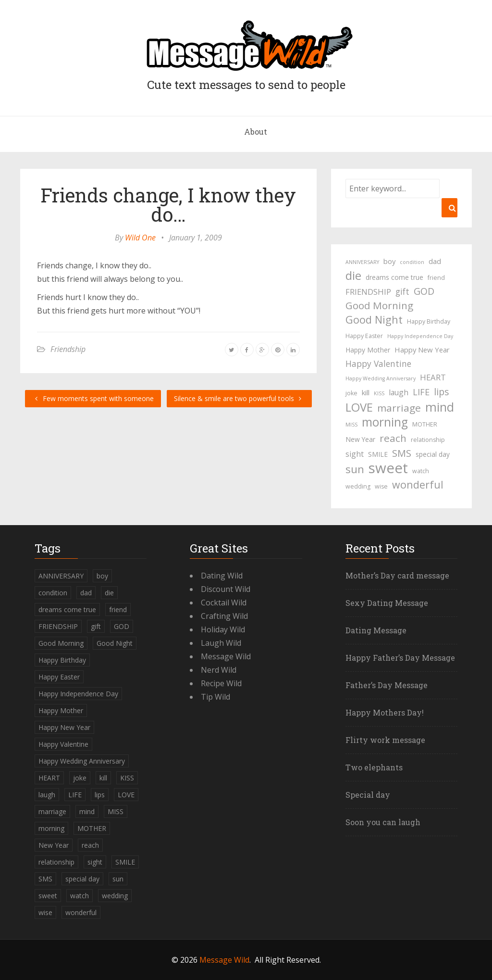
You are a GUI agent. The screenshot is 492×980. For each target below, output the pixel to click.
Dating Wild (222, 576)
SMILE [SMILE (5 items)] (378, 454)
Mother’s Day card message (397, 575)
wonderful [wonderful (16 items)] (418, 485)
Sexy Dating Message (387, 603)
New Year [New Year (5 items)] (360, 439)
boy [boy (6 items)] (389, 261)
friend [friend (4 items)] (436, 278)
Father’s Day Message (387, 685)
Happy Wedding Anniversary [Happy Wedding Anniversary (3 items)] (381, 378)
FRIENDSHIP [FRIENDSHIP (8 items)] (368, 292)
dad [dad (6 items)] (435, 261)
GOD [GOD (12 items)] (424, 291)
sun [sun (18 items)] (355, 469)
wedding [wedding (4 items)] (358, 486)
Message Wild (226, 656)
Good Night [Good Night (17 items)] (374, 320)
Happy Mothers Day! (385, 712)
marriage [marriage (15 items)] (399, 408)
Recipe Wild (221, 683)
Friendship (68, 349)
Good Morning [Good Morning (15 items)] (379, 305)
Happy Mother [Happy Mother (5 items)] (368, 350)
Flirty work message (385, 740)
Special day (368, 795)
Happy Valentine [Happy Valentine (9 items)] (378, 364)
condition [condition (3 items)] (412, 262)
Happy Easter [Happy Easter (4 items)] (364, 336)
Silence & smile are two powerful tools (239, 398)
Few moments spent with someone (93, 398)
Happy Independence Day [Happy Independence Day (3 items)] (420, 336)
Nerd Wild (219, 670)
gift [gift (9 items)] (402, 291)
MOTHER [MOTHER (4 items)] (425, 424)
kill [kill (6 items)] (366, 392)
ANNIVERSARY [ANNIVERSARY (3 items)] (362, 262)
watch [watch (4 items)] (421, 471)
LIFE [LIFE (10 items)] (421, 392)
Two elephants (374, 767)
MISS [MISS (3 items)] (351, 425)
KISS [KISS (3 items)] (379, 393)
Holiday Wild (223, 629)
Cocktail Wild (224, 603)
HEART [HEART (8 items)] (433, 377)
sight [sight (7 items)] (355, 454)
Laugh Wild (221, 643)
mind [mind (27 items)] (440, 407)
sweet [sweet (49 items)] (388, 468)
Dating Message (376, 630)
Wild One (140, 238)
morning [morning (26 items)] (385, 422)
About (256, 132)
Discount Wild (226, 589)
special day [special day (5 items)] (433, 454)
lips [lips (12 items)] (441, 392)
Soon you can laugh (383, 822)
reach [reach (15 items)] (393, 438)
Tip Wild (215, 697)
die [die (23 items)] (353, 276)
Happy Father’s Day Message (400, 658)
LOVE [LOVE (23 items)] (359, 407)
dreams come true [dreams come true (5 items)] (394, 277)
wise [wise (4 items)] (381, 486)
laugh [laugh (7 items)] (399, 392)
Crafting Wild (224, 616)
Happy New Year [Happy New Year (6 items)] (422, 350)
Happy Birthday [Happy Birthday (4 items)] (429, 321)
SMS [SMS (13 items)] (402, 453)
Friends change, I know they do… (168, 205)
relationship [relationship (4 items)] (428, 440)
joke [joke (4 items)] (351, 393)
